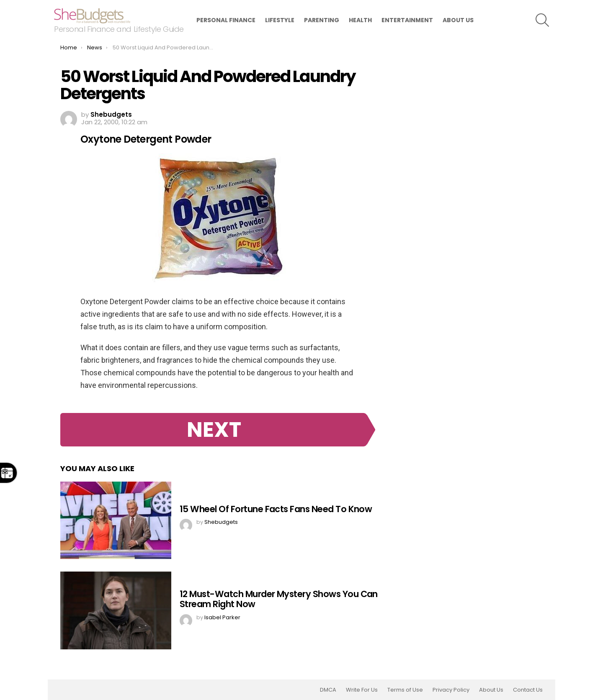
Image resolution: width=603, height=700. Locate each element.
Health (360, 20)
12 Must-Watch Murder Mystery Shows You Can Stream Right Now (279, 599)
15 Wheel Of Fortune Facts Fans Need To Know (276, 509)
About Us (458, 20)
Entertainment (407, 20)
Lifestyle (280, 20)
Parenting (322, 20)
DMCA (328, 690)
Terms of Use (405, 690)
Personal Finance (226, 20)
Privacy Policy (451, 690)
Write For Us (362, 690)
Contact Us (528, 690)
